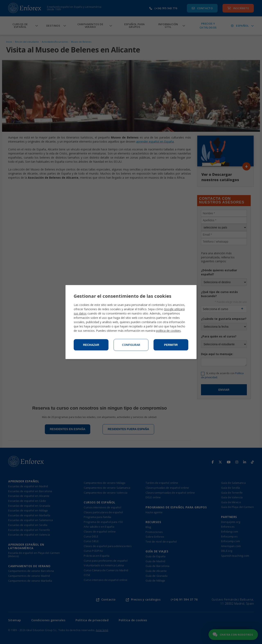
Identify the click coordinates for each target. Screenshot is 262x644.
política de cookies (168, 331)
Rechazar (91, 345)
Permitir (171, 345)
